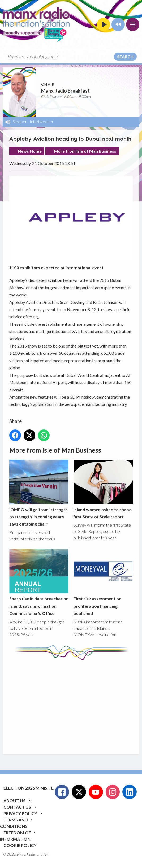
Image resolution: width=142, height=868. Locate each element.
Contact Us (17, 807)
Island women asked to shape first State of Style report (103, 490)
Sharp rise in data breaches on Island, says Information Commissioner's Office (39, 582)
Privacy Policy (20, 813)
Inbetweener (42, 121)
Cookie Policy (20, 845)
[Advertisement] (76, 703)
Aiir (46, 854)
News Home (30, 151)
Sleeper (20, 121)
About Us (14, 801)
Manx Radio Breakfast (65, 91)
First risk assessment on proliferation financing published (103, 582)
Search (125, 57)
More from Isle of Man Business (85, 151)
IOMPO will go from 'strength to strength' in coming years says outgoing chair (39, 493)
